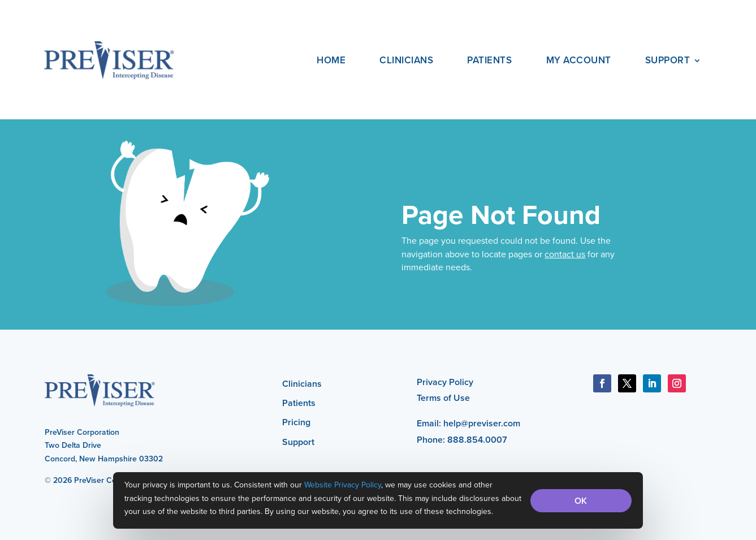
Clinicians (406, 60)
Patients (489, 60)
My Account (579, 60)
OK (581, 501)
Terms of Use (443, 398)
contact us (565, 254)
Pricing (296, 422)
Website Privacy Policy (343, 485)
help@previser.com (482, 423)
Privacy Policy (445, 382)
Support (668, 60)
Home (331, 60)
